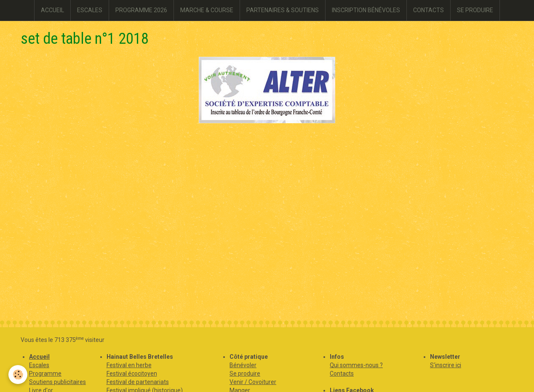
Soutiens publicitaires (57, 382)
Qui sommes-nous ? (356, 365)
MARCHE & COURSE (207, 10)
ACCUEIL (52, 10)
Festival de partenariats (138, 382)
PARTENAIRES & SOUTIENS (283, 10)
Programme (45, 373)
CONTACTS (429, 10)
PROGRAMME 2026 (141, 10)
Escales (39, 365)
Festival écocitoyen (132, 373)
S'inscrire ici (446, 365)
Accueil (39, 357)
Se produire (245, 373)
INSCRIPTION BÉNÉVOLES (366, 10)
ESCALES (90, 10)
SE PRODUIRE (475, 10)
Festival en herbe (129, 365)
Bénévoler (243, 365)
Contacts (342, 373)
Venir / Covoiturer (253, 382)
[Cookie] (18, 375)
